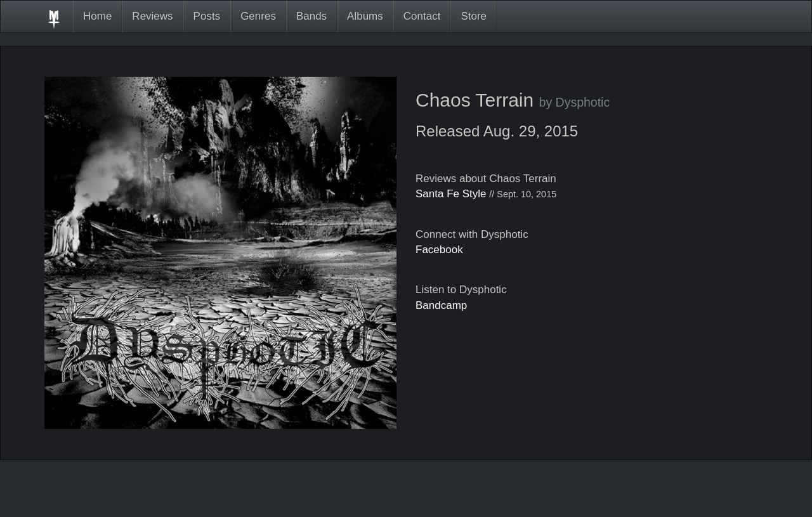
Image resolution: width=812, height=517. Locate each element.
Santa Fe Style (451, 194)
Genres (258, 16)
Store (474, 16)
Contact (422, 16)
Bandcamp (441, 305)
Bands (311, 16)
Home (97, 16)
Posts (207, 16)
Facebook (439, 250)
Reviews (152, 16)
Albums (365, 16)
